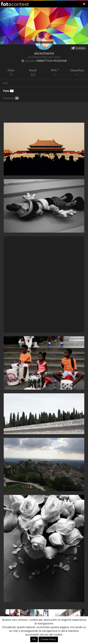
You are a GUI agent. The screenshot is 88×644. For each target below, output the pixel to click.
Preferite (11, 98)
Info (5, 83)
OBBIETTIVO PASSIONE (51, 61)
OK (34, 639)
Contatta (78, 48)
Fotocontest (15, 4)
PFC (55, 70)
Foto (8, 91)
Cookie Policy (48, 639)
